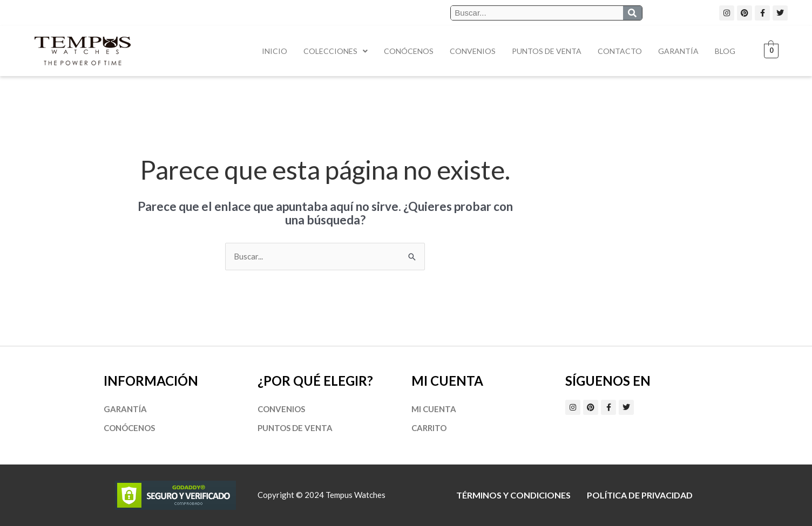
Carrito (429, 428)
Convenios (473, 51)
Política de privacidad (640, 495)
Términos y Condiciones (513, 495)
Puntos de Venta (547, 51)
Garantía (678, 51)
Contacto (620, 51)
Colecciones (336, 51)
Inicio (275, 51)
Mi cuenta (434, 409)
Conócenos (409, 51)
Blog (725, 51)
